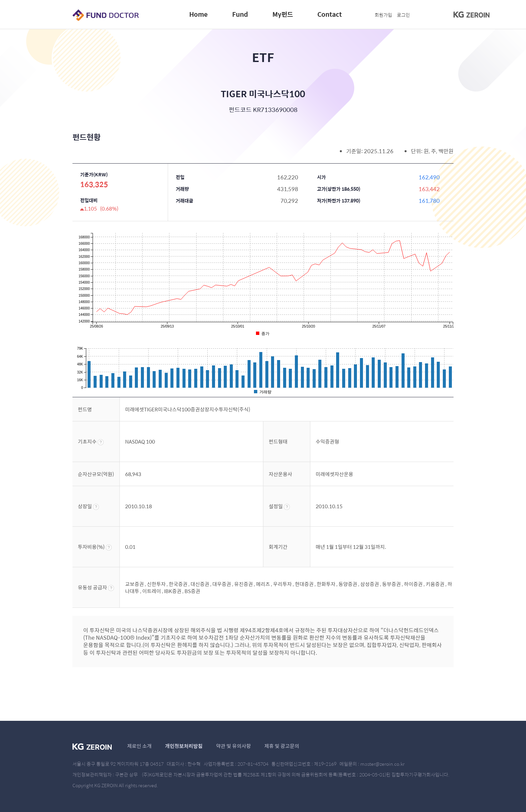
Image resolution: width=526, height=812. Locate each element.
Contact (330, 14)
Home (198, 14)
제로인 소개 (139, 746)
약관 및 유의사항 (233, 746)
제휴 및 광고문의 (282, 746)
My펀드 (283, 14)
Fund (240, 14)
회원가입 (383, 15)
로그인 (403, 15)
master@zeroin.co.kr (382, 764)
